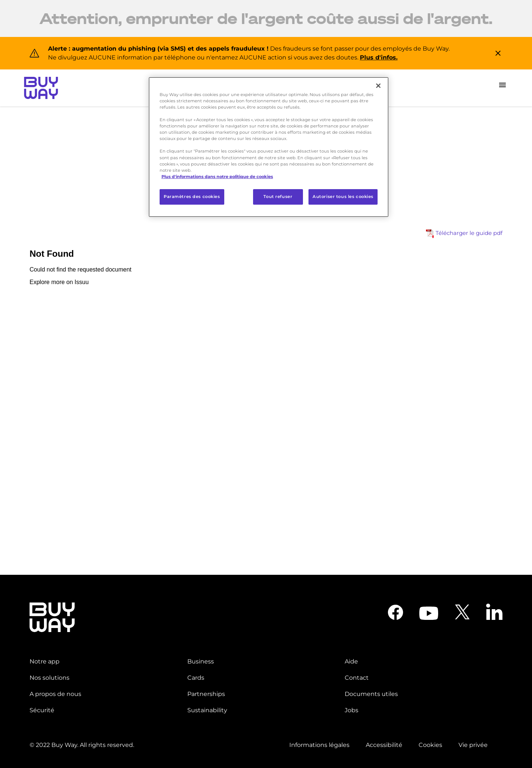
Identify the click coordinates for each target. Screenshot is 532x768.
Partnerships (206, 694)
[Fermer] (378, 86)
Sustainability (207, 710)
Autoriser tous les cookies (343, 197)
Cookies (430, 745)
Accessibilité (384, 745)
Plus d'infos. (379, 57)
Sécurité (42, 710)
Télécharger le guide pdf (464, 234)
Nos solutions (50, 678)
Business (201, 661)
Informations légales (319, 745)
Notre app (45, 661)
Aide (351, 661)
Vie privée (473, 745)
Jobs (352, 710)
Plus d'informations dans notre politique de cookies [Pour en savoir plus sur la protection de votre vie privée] (217, 177)
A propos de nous (55, 694)
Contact (357, 678)
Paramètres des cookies (192, 197)
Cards (196, 678)
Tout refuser (278, 197)
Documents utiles (371, 694)
